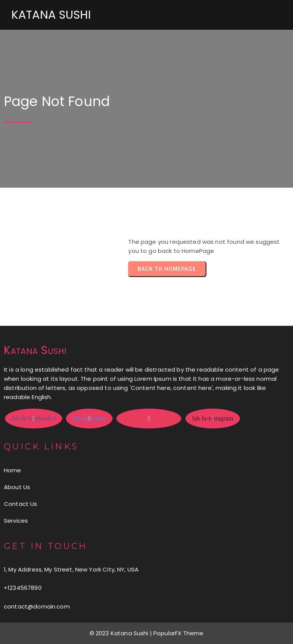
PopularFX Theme (178, 633)
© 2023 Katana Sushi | (122, 633)
